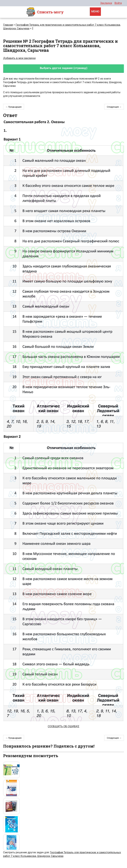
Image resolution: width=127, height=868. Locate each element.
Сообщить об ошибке (63, 726)
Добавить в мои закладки (19, 58)
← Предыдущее (14, 107)
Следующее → (114, 107)
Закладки (106, 3)
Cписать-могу (45, 12)
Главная (8, 25)
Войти (118, 3)
